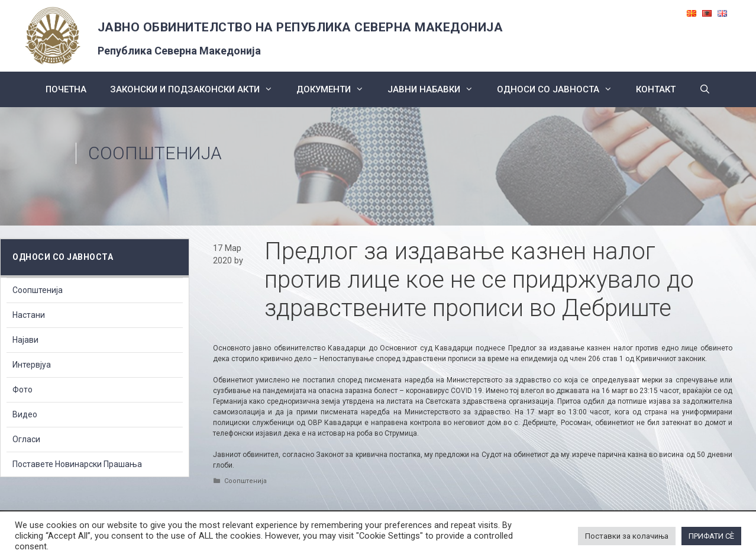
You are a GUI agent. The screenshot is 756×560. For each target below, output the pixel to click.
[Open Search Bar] (705, 89)
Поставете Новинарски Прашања (77, 464)
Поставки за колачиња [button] (627, 536)
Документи (336, 89)
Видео (25, 414)
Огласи (26, 439)
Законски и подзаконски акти (197, 89)
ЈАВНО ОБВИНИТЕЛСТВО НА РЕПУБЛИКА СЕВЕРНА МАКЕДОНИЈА (301, 27)
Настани (29, 315)
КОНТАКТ (656, 89)
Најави (25, 340)
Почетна (66, 89)
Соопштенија (155, 153)
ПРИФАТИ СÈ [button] (711, 536)
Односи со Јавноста (560, 89)
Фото (22, 390)
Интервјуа (32, 365)
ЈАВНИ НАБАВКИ (436, 89)
